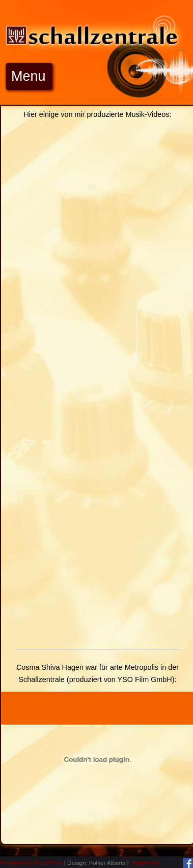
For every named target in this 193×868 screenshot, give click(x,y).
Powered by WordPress (31, 863)
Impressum (145, 863)
